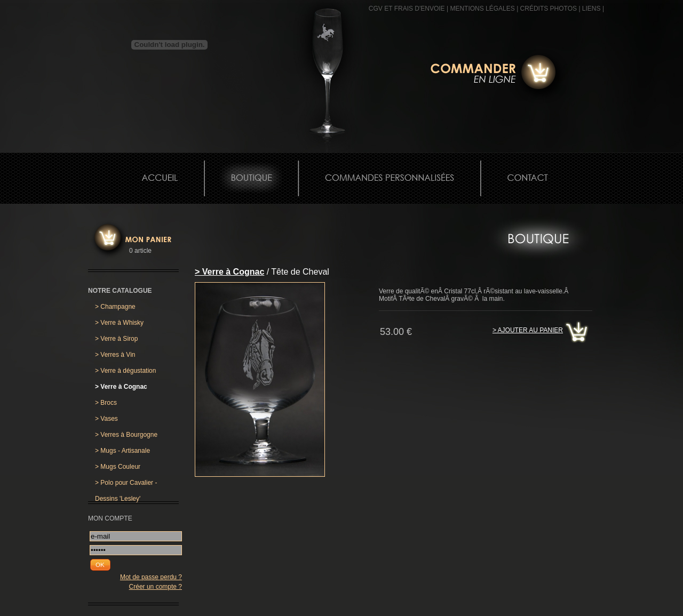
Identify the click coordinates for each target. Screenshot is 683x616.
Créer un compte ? (156, 587)
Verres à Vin (115, 355)
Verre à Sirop (116, 339)
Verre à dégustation (125, 371)
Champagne (115, 307)
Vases (106, 419)
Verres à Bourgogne (126, 435)
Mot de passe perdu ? (151, 577)
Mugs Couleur (118, 467)
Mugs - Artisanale (122, 451)
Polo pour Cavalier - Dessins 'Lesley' (126, 485)
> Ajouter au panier (528, 330)
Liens (591, 9)
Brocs (106, 403)
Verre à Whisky (119, 323)
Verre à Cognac (121, 387)
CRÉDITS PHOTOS (549, 9)
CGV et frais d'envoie (407, 9)
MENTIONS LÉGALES (482, 9)
